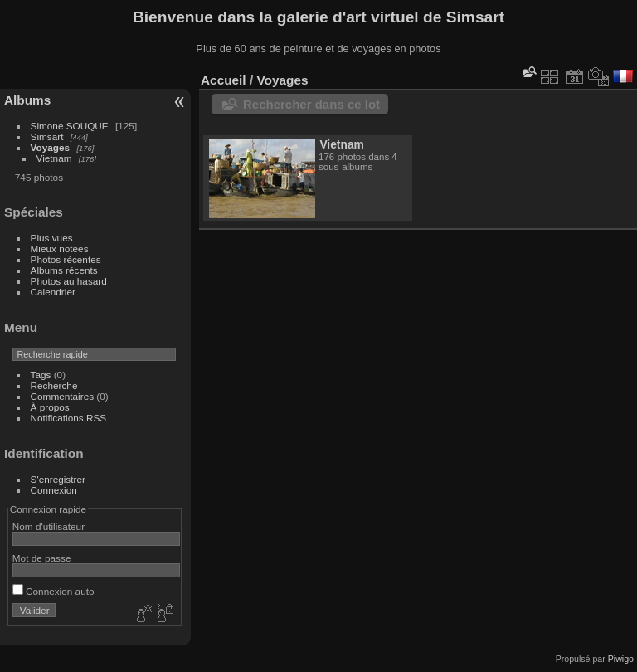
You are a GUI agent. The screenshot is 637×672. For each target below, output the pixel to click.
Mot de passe (42, 558)
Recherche (54, 385)
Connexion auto (53, 591)
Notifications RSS (69, 418)
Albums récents (64, 270)
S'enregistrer (58, 479)
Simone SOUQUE (70, 126)
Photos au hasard (69, 281)
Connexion (54, 490)
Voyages (51, 147)
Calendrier (53, 292)
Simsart (47, 136)
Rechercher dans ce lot (311, 104)
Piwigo (621, 659)
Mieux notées (60, 248)
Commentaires (63, 396)
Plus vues (52, 238)
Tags (41, 375)
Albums (27, 100)
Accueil (224, 80)
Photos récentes (66, 259)
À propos (50, 407)
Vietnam (54, 158)
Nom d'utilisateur (49, 526)
